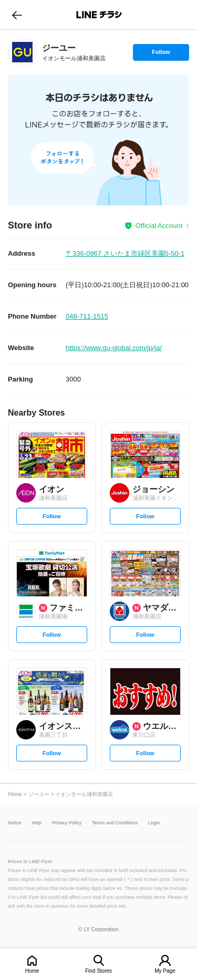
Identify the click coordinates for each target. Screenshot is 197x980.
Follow (161, 55)
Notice (15, 823)
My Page (165, 971)
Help (37, 823)
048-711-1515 (87, 316)
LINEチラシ (100, 15)
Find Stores (98, 971)
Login (154, 823)
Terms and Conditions (115, 823)
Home (32, 971)
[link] (22, 52)
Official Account (159, 226)
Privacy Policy (67, 823)
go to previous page (17, 15)
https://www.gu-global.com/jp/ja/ (114, 348)
